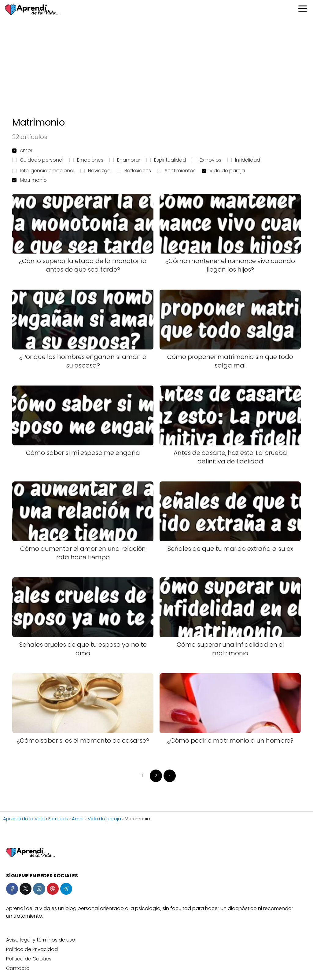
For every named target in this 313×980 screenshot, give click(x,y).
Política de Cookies (29, 959)
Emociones (86, 160)
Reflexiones (134, 171)
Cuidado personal (38, 160)
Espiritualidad (166, 160)
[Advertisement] (156, 67)
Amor (22, 150)
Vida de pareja (223, 171)
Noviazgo (96, 171)
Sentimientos (176, 171)
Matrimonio (29, 180)
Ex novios (207, 160)
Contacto (18, 968)
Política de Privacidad (32, 949)
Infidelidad (244, 160)
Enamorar (125, 160)
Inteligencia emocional (43, 171)
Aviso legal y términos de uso (41, 940)
